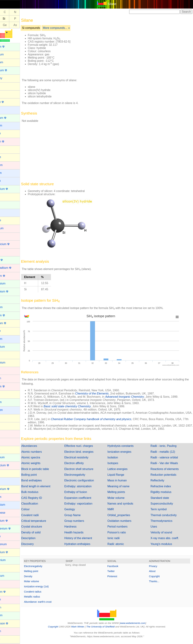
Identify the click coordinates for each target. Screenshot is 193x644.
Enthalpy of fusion (85, 495)
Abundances (41, 449)
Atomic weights (43, 466)
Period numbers (124, 530)
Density (40, 580)
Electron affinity (83, 466)
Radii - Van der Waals (167, 466)
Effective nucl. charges (88, 449)
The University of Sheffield (107, 630)
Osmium (8, 631)
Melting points (122, 495)
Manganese (10, 513)
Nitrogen (8, 607)
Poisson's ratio (123, 536)
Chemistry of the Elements (104, 394)
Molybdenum (11, 544)
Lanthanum (10, 457)
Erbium (7, 299)
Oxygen (7, 639)
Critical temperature (46, 524)
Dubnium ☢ (10, 276)
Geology (79, 512)
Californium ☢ (11, 189)
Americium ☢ (11, 70)
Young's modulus (164, 547)
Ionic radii (120, 541)
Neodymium (10, 560)
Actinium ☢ (10, 47)
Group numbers (83, 524)
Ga (7, 25)
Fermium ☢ (10, 315)
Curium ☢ (9, 260)
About (155, 574)
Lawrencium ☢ (12, 465)
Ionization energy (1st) (49, 590)
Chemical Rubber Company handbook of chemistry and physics (103, 419)
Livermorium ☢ (12, 489)
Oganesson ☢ (11, 623)
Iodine (6, 426)
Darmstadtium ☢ (13, 268)
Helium (7, 394)
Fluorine (8, 331)
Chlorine (8, 220)
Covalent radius (45, 595)
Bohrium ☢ (9, 141)
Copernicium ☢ (12, 244)
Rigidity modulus (164, 495)
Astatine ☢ (9, 102)
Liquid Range (122, 478)
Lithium (7, 481)
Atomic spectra (43, 461)
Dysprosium (10, 283)
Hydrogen (9, 410)
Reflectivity (160, 484)
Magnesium (10, 505)
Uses (157, 530)
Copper (7, 252)
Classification (42, 507)
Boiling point (41, 478)
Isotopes (119, 466)
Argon (6, 86)
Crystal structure (44, 530)
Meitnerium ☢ (11, 521)
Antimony (8, 78)
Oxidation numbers (125, 524)
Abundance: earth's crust (50, 605)
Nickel (6, 584)
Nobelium (9, 615)
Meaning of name (125, 490)
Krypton (7, 449)
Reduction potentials (166, 478)
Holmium (8, 402)
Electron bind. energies (88, 455)
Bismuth (8, 133)
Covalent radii (42, 518)
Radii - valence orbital (167, 461)
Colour (38, 512)
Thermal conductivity (167, 518)
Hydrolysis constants (127, 449)
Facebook (119, 569)
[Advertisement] (140, 53)
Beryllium (8, 125)
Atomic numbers (44, 455)
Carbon (7, 197)
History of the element (87, 541)
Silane (118, 4)
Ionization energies (125, 455)
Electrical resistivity (85, 461)
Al (6, 19)
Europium (9, 307)
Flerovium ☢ (10, 323)
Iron (5, 441)
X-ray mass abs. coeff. (168, 541)
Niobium (8, 599)
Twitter (117, 574)
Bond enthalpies (44, 484)
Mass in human (123, 484)
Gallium (7, 355)
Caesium (8, 173)
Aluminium (9, 54)
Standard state (163, 501)
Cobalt (7, 236)
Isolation (119, 461)
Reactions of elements (168, 472)
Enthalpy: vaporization (87, 507)
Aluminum (9, 62)
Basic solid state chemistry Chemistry (79, 406)
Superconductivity (165, 507)
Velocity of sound (164, 536)
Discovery (40, 547)
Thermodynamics (164, 524)
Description (40, 541)
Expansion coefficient (87, 501)
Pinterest (118, 580)
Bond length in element (48, 490)
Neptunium (9, 576)
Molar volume (122, 501)
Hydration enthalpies (86, 547)
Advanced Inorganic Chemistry (137, 397)
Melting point (43, 574)
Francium (8, 339)
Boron (6, 149)
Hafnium (8, 378)
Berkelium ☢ (11, 118)
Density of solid (43, 536)
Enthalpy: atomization (87, 490)
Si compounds (43, 28)
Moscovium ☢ (11, 552)
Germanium (10, 363)
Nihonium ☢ (10, 592)
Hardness (79, 530)
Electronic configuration (88, 484)
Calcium (8, 181)
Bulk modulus (42, 495)
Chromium (9, 228)
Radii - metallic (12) (166, 455)
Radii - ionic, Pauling (166, 449)
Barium (7, 110)
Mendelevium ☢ (13, 529)
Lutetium (8, 497)
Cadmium (9, 165)
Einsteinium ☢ (11, 291)
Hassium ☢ (10, 386)
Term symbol (162, 512)
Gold (6, 370)
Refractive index (164, 490)
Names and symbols (126, 507)
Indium (7, 418)
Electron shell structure (88, 472)
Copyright (157, 580)
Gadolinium (10, 347)
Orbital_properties (125, 518)
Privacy (156, 569)
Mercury (8, 536)
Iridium (7, 434)
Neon (6, 568)
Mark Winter (84, 630)
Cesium (7, 212)
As (27, 25)
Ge (17, 25)
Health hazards (83, 536)
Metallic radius (44, 600)
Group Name (82, 518)
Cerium (7, 205)
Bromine (8, 157)
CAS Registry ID (44, 501)
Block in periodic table (47, 472)
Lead (6, 473)
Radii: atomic (122, 547)
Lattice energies (124, 472)
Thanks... (157, 585)
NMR (117, 512)
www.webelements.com (139, 626)
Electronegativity (84, 478)
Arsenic (7, 94)
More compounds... (67, 28)
